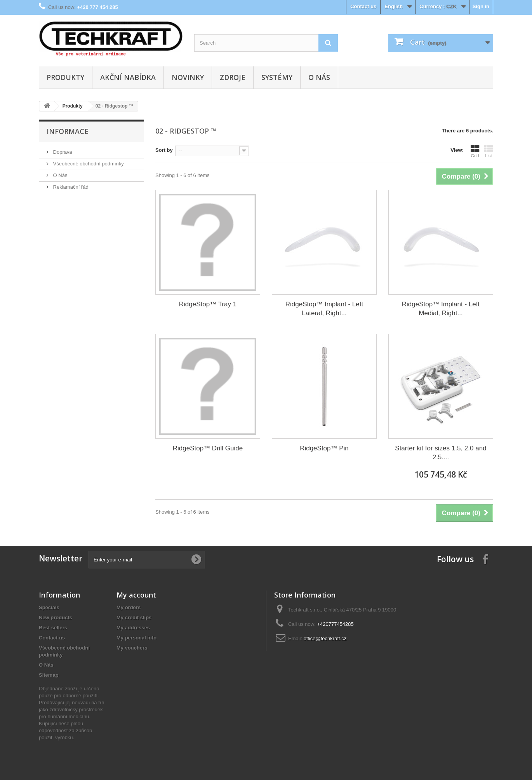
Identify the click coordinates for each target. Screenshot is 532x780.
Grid (475, 151)
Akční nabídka (128, 77)
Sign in (481, 6)
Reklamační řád (70, 187)
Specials (49, 607)
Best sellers (53, 628)
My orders (129, 607)
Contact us (363, 6)
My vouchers (132, 648)
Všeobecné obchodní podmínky (88, 164)
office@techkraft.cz (325, 638)
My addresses (133, 628)
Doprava (62, 152)
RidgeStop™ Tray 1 (208, 304)
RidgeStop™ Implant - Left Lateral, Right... (324, 309)
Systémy (277, 77)
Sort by (164, 150)
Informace (68, 131)
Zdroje (233, 77)
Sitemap (49, 675)
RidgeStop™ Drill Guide (208, 448)
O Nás (319, 77)
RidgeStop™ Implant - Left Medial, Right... (441, 309)
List (489, 151)
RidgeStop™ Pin (324, 448)
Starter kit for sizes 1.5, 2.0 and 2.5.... (441, 453)
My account (136, 595)
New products (56, 618)
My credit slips (134, 618)
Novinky (188, 77)
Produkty (65, 77)
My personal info (136, 638)
